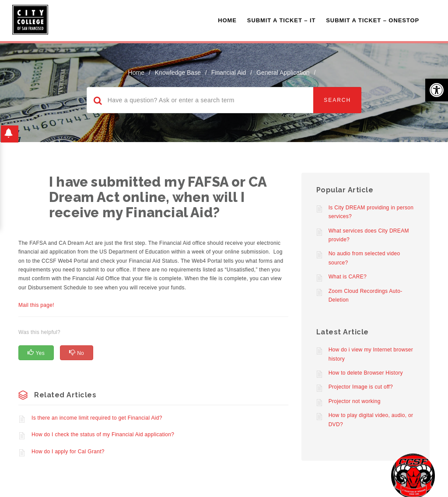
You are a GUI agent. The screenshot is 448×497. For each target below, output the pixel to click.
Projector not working (355, 401)
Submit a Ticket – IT (281, 20)
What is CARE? (348, 277)
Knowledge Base (178, 73)
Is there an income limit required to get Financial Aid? (97, 418)
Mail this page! (36, 305)
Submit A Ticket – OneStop (373, 20)
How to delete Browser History (366, 373)
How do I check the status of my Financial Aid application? (103, 434)
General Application (283, 73)
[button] (437, 90)
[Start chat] (413, 475)
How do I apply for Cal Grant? (68, 452)
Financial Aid (229, 73)
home (136, 73)
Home (227, 20)
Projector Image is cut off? (361, 387)
